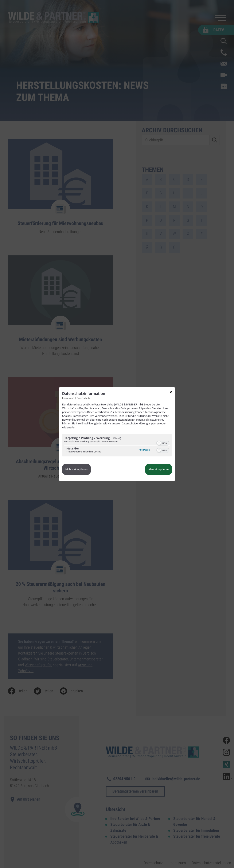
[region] (117, 446)
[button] (159, 443)
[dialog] (117, 434)
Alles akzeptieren (159, 469)
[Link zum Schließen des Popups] (172, 393)
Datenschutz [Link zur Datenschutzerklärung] (83, 398)
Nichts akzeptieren (76, 469)
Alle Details (144, 450)
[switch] (163, 443)
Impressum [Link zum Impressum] (68, 398)
